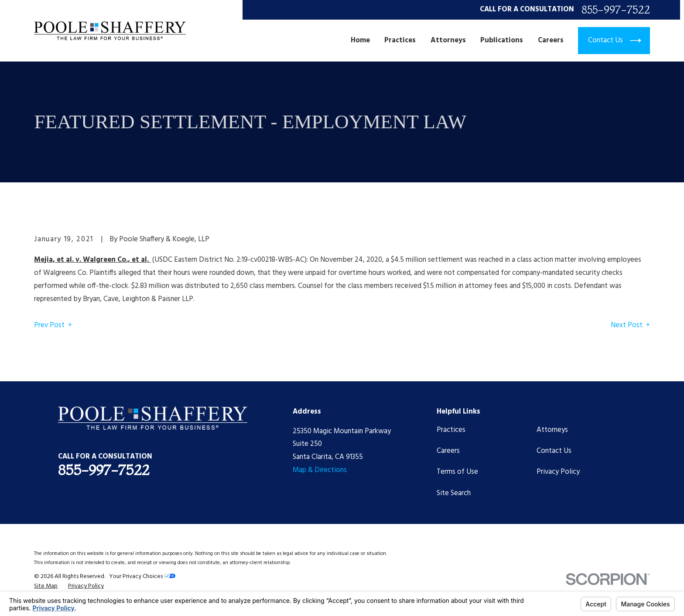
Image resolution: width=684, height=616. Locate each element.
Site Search (454, 493)
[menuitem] (46, 586)
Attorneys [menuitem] (448, 40)
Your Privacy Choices (142, 577)
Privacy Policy (558, 472)
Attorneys (552, 430)
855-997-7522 (616, 10)
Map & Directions (320, 470)
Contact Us (554, 451)
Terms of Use (457, 472)
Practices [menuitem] (400, 40)
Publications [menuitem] (502, 40)
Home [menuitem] (360, 40)
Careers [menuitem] (551, 40)
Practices (451, 430)
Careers (448, 451)
